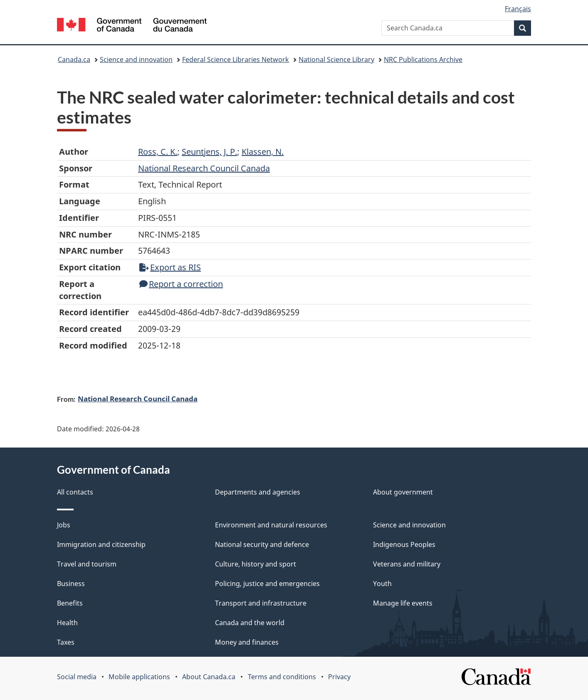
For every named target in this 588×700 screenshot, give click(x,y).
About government (403, 492)
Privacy (339, 677)
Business (71, 584)
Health (67, 623)
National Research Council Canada (138, 398)
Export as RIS (170, 267)
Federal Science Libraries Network (236, 59)
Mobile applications (139, 677)
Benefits (70, 603)
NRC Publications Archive (423, 59)
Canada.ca (74, 59)
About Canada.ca (209, 677)
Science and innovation (136, 59)
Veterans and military (407, 564)
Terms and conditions (282, 677)
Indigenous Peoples (404, 544)
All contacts (75, 492)
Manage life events (403, 603)
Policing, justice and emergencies (267, 584)
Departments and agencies (258, 492)
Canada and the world (250, 623)
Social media (77, 677)
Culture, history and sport (256, 564)
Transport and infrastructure (261, 603)
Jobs (64, 525)
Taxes (66, 642)
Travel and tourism (87, 564)
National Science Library (336, 59)
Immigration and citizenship (101, 544)
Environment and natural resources (271, 525)
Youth (382, 584)
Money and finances (247, 642)
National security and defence (262, 544)
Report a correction (181, 284)
